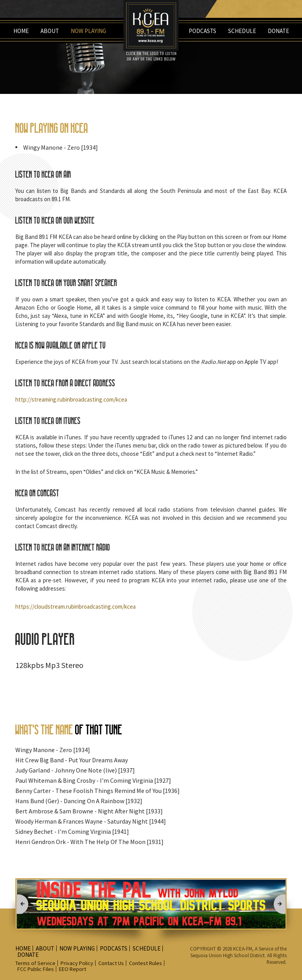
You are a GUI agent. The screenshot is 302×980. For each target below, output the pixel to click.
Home (21, 31)
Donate (278, 31)
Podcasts (203, 31)
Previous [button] (18, 904)
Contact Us (111, 963)
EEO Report (73, 969)
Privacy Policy (77, 963)
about (50, 31)
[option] (151, 904)
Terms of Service (35, 963)
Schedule (242, 31)
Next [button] (284, 904)
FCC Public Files (36, 969)
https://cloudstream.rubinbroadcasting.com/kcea (75, 607)
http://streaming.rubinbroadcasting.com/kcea (71, 399)
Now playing (88, 31)
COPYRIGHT (203, 949)
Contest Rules (145, 963)
